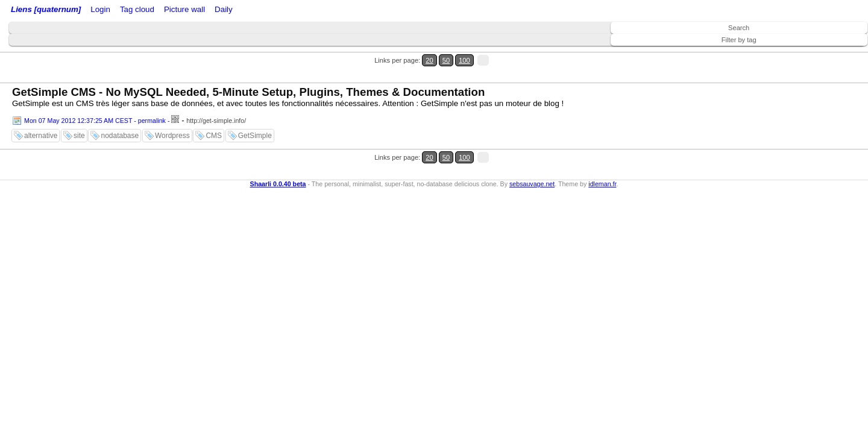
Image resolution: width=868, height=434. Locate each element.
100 (837, 53)
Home (92, 11)
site (79, 114)
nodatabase (120, 114)
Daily (315, 11)
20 (812, 53)
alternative (41, 114)
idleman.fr (602, 147)
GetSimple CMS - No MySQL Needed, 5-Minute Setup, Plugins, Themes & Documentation (248, 70)
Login (117, 11)
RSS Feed (148, 11)
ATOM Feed (198, 11)
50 (824, 53)
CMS (214, 114)
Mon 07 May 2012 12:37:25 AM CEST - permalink (95, 99)
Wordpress (172, 114)
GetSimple (255, 114)
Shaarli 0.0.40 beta (278, 147)
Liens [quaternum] (43, 11)
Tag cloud (240, 11)
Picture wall (281, 11)
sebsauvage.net (532, 147)
